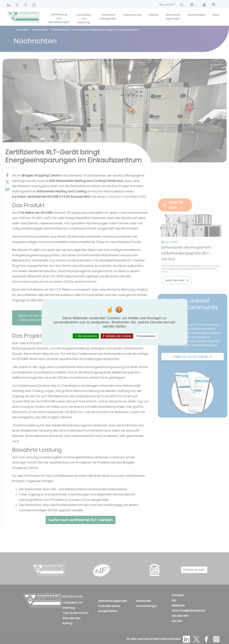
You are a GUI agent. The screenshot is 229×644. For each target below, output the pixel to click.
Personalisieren (146, 336)
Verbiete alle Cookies (117, 336)
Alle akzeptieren (86, 336)
